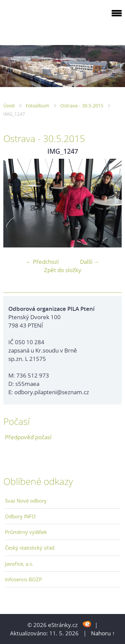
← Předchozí (42, 262)
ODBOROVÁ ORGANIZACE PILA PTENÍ (45, 21)
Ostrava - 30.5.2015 (82, 106)
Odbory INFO (20, 516)
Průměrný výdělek (26, 532)
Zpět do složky (63, 270)
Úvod (9, 106)
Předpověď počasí (28, 437)
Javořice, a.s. (19, 564)
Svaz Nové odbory (26, 501)
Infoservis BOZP (23, 579)
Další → (90, 262)
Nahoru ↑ (103, 633)
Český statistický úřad (30, 548)
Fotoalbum (37, 106)
